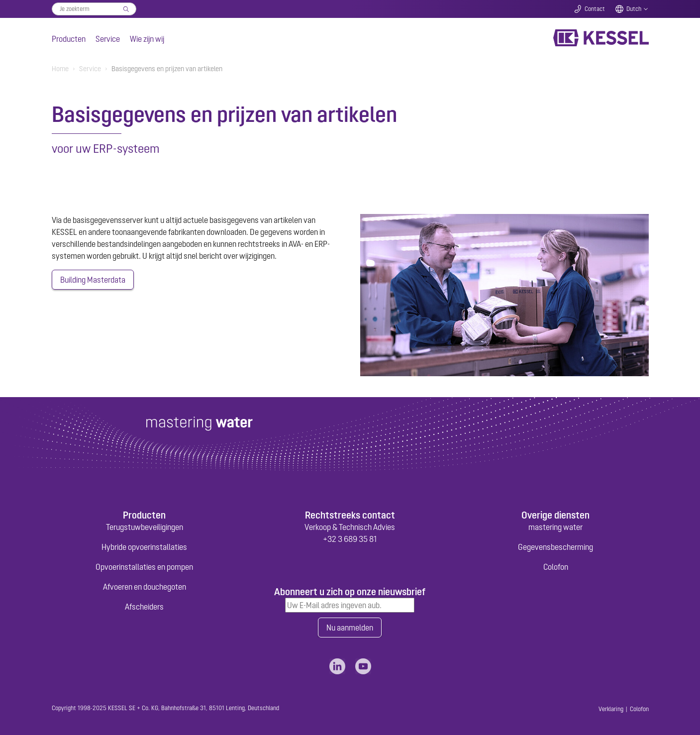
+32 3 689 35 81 (350, 539)
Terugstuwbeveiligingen (145, 527)
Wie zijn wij (147, 39)
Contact (595, 9)
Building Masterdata (93, 280)
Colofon (556, 567)
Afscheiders (144, 607)
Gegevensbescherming (555, 547)
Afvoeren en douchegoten (145, 587)
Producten (69, 39)
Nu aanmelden (350, 628)
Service (108, 39)
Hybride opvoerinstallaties (144, 547)
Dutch (634, 9)
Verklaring (611, 709)
